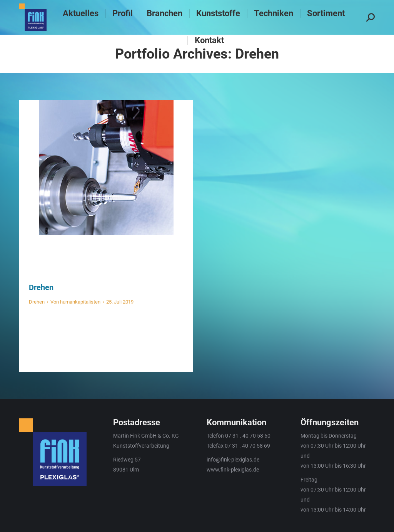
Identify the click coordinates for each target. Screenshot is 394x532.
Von (75, 302)
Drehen (41, 287)
